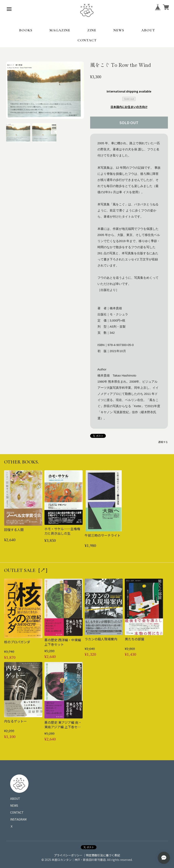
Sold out (129, 99)
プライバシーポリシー (68, 855)
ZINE (92, 30)
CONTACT (87, 40)
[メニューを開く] (9, 9)
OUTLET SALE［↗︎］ (27, 570)
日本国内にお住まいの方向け (129, 107)
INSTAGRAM (18, 819)
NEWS (119, 30)
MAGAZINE (60, 30)
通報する (163, 442)
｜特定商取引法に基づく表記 (102, 855)
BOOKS (26, 30)
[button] (18, 133)
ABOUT (148, 30)
